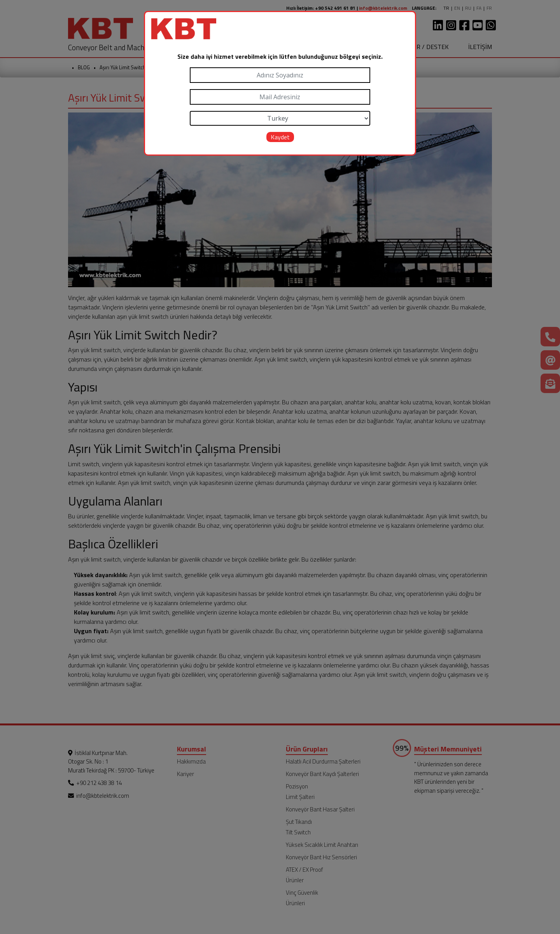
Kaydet (280, 137)
